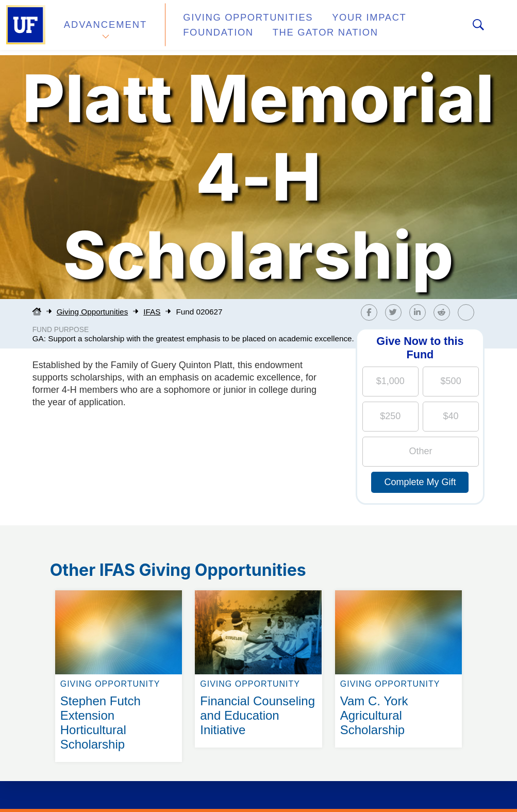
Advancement (105, 28)
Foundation (209, 33)
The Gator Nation (305, 33)
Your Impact (343, 22)
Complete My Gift (420, 482)
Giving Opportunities (235, 22)
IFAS (152, 312)
